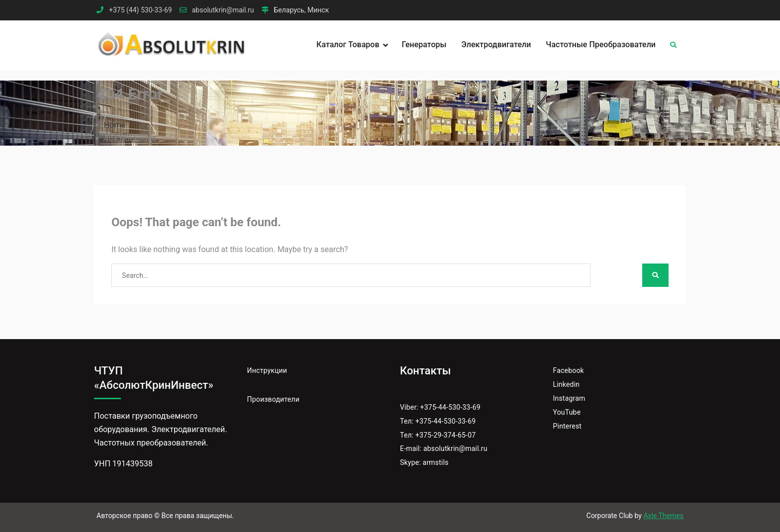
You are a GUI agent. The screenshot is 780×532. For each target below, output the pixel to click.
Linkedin (567, 384)
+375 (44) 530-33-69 (141, 10)
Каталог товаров (348, 44)
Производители (273, 399)
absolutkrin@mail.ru (223, 10)
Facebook (569, 370)
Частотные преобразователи (601, 44)
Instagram (569, 398)
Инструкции (267, 370)
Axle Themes (663, 516)
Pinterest (568, 426)
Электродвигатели (496, 44)
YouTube (567, 412)
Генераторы (424, 44)
